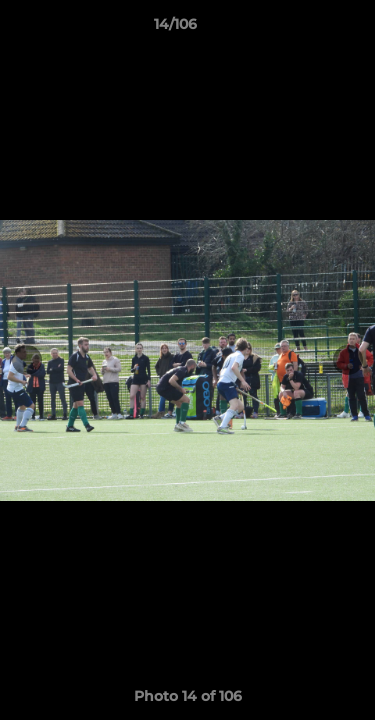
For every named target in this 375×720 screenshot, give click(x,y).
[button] (303, 29)
